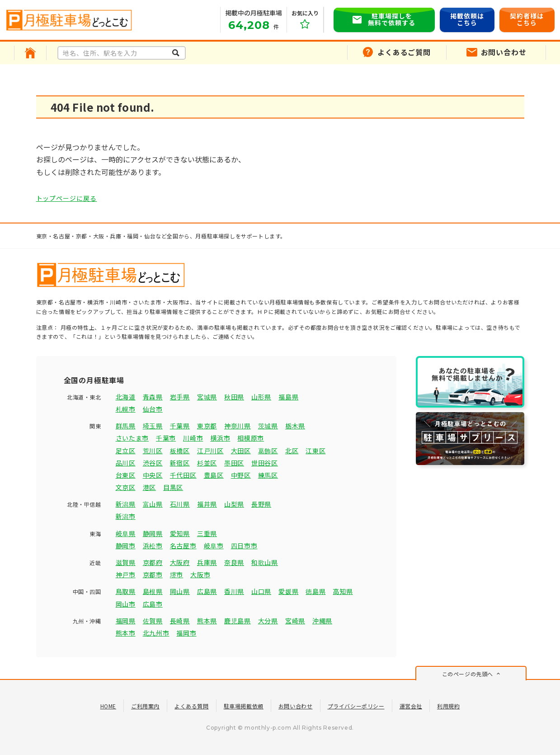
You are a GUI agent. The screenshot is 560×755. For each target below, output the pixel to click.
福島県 (288, 397)
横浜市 (220, 438)
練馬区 (268, 475)
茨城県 (268, 426)
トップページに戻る (67, 198)
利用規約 (448, 706)
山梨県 (234, 504)
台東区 (126, 475)
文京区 (126, 487)
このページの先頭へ (468, 674)
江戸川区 (210, 451)
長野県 (261, 504)
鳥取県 (126, 591)
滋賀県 (126, 562)
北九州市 (156, 633)
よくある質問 (192, 706)
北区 (292, 451)
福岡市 (186, 633)
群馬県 (126, 426)
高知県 (343, 591)
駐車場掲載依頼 (244, 706)
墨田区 (234, 463)
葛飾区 (268, 451)
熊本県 (207, 621)
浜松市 (153, 546)
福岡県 (126, 621)
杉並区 (207, 463)
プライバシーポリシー (356, 706)
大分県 (268, 621)
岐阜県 (126, 533)
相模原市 (251, 438)
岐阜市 (214, 546)
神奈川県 (238, 426)
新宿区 (180, 463)
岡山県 (180, 591)
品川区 (126, 463)
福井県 (207, 504)
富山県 (153, 504)
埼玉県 (153, 426)
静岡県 (153, 533)
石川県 (180, 504)
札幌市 (126, 409)
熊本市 (126, 633)
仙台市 (153, 409)
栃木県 (295, 426)
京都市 (153, 575)
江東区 (315, 451)
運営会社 (411, 706)
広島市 (153, 604)
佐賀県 (153, 621)
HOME (108, 706)
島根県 (153, 591)
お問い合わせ (296, 706)
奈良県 (234, 562)
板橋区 (180, 451)
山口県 (261, 591)
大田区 (241, 451)
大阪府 (180, 562)
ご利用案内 (145, 706)
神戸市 (126, 575)
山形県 (261, 397)
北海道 (126, 397)
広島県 (207, 591)
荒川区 (153, 451)
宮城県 (207, 397)
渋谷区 (153, 463)
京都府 (153, 562)
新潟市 (126, 516)
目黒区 (173, 487)
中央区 (153, 475)
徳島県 (315, 591)
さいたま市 (132, 438)
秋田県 (234, 397)
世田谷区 (265, 463)
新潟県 (126, 504)
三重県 (207, 533)
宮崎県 (295, 621)
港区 (149, 487)
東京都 (207, 426)
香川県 (234, 591)
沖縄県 (322, 621)
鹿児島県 (238, 621)
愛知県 (180, 533)
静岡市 (126, 546)
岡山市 (126, 604)
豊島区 (214, 475)
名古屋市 (183, 546)
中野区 (241, 475)
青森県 (153, 397)
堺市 (176, 575)
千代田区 (183, 475)
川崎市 (193, 438)
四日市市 (244, 546)
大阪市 (200, 575)
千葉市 (166, 438)
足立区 (126, 451)
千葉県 (180, 426)
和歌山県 (265, 562)
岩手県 (180, 397)
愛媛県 (288, 591)
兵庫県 (207, 562)
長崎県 (180, 621)
